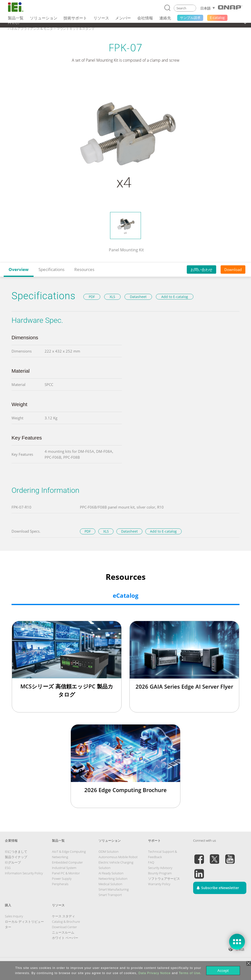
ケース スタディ (63, 916)
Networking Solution (113, 879)
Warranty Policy (159, 884)
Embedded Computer (67, 862)
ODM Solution (109, 852)
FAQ (151, 862)
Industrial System (64, 868)
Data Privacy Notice (155, 973)
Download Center (64, 927)
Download (233, 270)
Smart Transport (110, 895)
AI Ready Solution (111, 873)
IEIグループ (13, 862)
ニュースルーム (63, 932)
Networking (60, 857)
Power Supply (62, 879)
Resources (84, 269)
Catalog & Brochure (66, 922)
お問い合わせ (201, 270)
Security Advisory (160, 868)
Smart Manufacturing (114, 889)
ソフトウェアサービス (164, 879)
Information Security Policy (24, 873)
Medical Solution (110, 884)
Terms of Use (189, 973)
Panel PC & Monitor (66, 873)
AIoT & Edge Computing (69, 852)
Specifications (51, 269)
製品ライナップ (16, 857)
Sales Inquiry (14, 916)
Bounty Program (160, 873)
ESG (8, 868)
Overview (19, 269)
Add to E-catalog (175, 297)
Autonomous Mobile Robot (118, 857)
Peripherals (60, 884)
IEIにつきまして (16, 852)
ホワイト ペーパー (65, 938)
